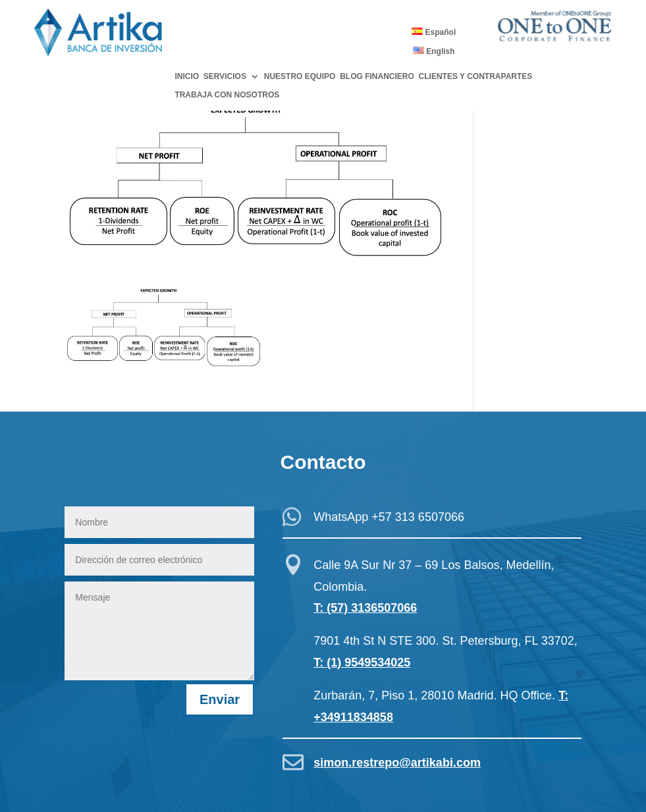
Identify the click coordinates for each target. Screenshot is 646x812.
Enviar (220, 699)
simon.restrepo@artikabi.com (397, 763)
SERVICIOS (225, 77)
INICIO (187, 77)
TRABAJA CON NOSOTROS (227, 95)
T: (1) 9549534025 (362, 663)
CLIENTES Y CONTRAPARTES (476, 77)
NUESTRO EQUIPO (300, 77)
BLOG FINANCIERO (377, 77)
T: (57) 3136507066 (365, 608)
